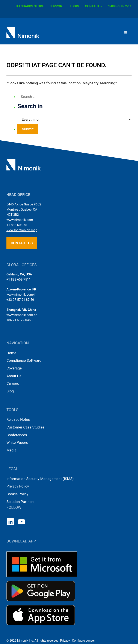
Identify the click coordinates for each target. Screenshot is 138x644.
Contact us (22, 243)
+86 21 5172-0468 (19, 320)
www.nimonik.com (20, 220)
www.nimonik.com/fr (21, 295)
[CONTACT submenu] (101, 6)
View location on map (22, 230)
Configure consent (84, 641)
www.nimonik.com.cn (22, 315)
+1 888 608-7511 (19, 225)
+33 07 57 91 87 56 (20, 300)
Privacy (65, 641)
